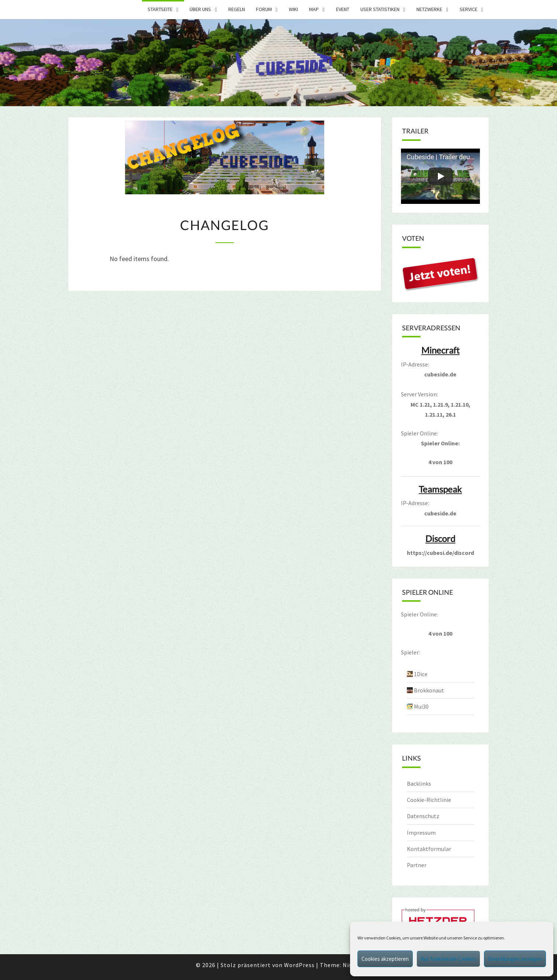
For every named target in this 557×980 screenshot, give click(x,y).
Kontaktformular (429, 849)
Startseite (160, 9)
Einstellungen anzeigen (515, 959)
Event (343, 9)
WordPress (299, 965)
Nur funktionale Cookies (448, 959)
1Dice (421, 674)
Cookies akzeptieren (385, 959)
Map (314, 9)
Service (468, 9)
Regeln (237, 9)
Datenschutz (423, 816)
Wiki (293, 9)
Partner (417, 865)
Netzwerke (429, 9)
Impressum (421, 833)
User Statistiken (380, 9)
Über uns (200, 9)
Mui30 (421, 706)
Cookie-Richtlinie (429, 800)
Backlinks (419, 783)
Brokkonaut (429, 690)
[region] (278, 63)
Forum (264, 9)
